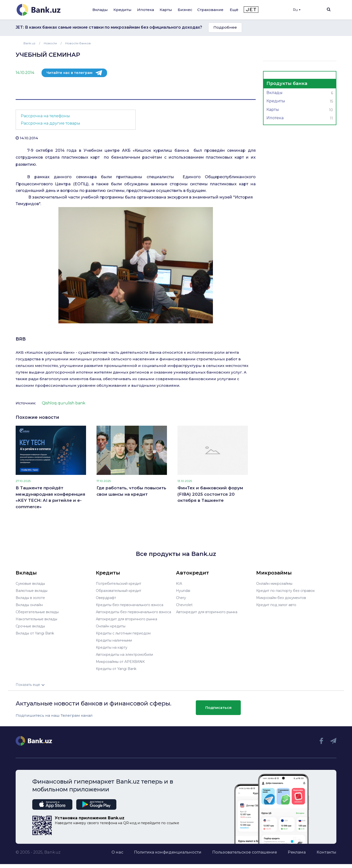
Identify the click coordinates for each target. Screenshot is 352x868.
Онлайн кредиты (111, 626)
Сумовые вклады (30, 584)
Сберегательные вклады (37, 612)
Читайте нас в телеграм (69, 73)
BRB (21, 339)
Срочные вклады (30, 626)
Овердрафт (106, 598)
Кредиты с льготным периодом (123, 633)
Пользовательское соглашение (245, 852)
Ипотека (146, 10)
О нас (117, 852)
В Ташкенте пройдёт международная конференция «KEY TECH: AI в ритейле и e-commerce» (50, 497)
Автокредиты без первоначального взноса (133, 612)
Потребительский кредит (119, 584)
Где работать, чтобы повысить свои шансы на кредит (131, 491)
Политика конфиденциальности (168, 852)
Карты (166, 10)
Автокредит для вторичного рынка (126, 619)
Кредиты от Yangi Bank (116, 669)
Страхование (210, 10)
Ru (297, 10)
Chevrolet (184, 605)
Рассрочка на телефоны (45, 116)
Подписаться (218, 708)
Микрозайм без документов (281, 598)
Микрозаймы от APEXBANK (120, 662)
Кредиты (122, 10)
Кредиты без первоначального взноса (130, 605)
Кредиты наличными (114, 640)
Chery (181, 598)
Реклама (297, 852)
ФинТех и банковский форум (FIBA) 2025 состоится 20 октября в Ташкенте (210, 494)
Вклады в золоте (30, 598)
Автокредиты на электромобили (124, 655)
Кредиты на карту (112, 647)
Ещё (234, 10)
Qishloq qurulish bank (64, 403)
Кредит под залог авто (276, 605)
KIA (179, 584)
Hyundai (183, 591)
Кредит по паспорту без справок (286, 591)
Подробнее (225, 27)
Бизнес (185, 10)
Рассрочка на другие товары (50, 123)
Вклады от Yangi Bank (35, 633)
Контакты (326, 852)
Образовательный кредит (119, 591)
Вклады (100, 10)
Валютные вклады (32, 591)
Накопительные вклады (36, 619)
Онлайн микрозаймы (274, 584)
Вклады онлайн (29, 605)
